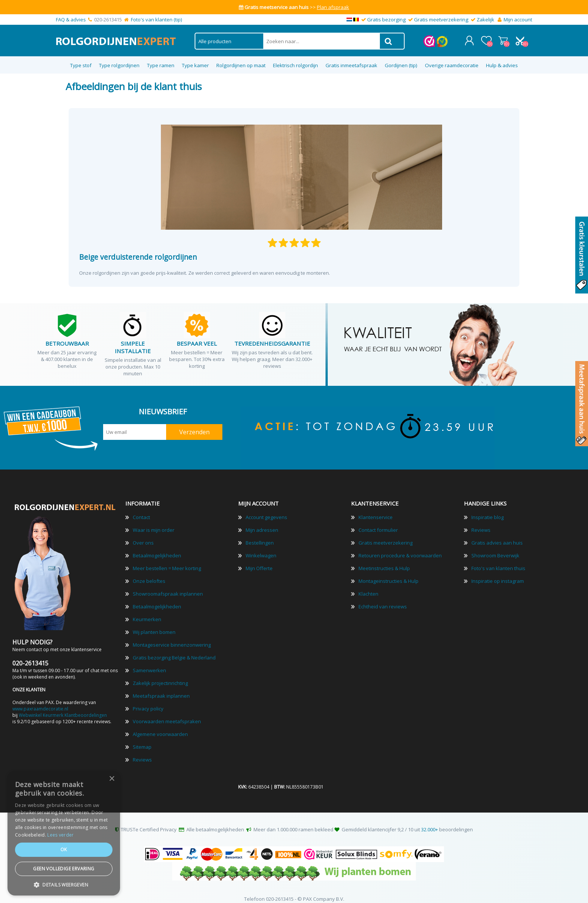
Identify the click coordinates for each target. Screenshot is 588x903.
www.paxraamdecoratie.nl (40, 703)
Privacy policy (148, 703)
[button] (64, 884)
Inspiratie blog (487, 511)
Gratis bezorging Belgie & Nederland (174, 652)
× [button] (112, 779)
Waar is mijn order (154, 524)
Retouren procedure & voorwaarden (400, 549)
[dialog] (64, 833)
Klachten (368, 588)
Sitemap (142, 741)
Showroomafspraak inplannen (168, 588)
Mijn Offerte (259, 562)
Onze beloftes (149, 575)
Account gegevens (266, 511)
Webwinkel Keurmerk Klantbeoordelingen (63, 709)
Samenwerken (149, 664)
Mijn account (518, 20)
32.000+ (430, 823)
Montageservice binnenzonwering (172, 639)
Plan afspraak (333, 7)
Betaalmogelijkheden (157, 549)
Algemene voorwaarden (160, 728)
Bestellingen (260, 537)
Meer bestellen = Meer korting (167, 562)
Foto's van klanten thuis (498, 562)
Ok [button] (64, 850)
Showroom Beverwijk (495, 549)
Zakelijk (485, 20)
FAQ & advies (71, 20)
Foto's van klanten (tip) (156, 20)
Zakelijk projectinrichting (160, 677)
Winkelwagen (505, 38)
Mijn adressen (262, 524)
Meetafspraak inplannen (161, 690)
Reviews (142, 754)
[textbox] (322, 38)
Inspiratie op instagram (498, 575)
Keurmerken (147, 613)
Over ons (143, 537)
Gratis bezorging (386, 20)
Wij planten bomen (154, 626)
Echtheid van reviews (383, 600)
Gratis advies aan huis (497, 537)
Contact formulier (378, 524)
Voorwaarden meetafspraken (167, 715)
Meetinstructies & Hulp (384, 562)
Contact (141, 511)
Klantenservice (376, 511)
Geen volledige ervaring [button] (64, 869)
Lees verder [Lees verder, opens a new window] (60, 835)
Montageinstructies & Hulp (388, 575)
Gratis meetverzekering (441, 20)
